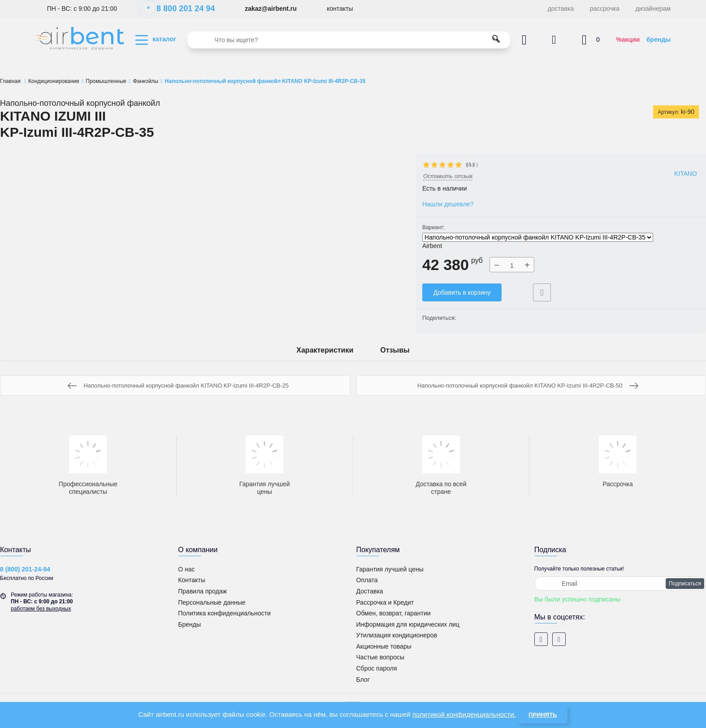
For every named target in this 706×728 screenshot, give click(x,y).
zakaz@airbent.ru (271, 9)
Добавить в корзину (462, 292)
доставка (561, 9)
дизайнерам (653, 9)
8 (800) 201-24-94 (25, 569)
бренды (658, 39)
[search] (349, 40)
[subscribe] (620, 584)
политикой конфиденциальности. (464, 714)
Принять (543, 715)
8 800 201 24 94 (181, 9)
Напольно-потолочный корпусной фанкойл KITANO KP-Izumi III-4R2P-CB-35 (538, 237)
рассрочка (605, 9)
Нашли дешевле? (448, 204)
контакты (340, 9)
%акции (628, 39)
